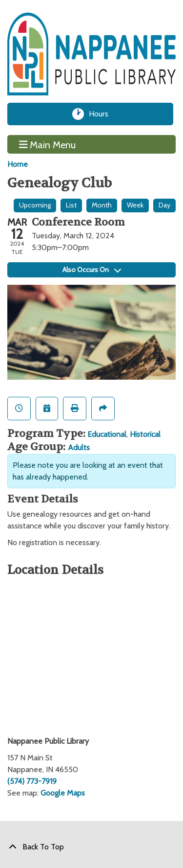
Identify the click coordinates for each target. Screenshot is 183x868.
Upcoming (35, 205)
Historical (145, 434)
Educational (107, 434)
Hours (102, 114)
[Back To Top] (91, 847)
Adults (79, 447)
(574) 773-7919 (32, 781)
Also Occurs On (92, 270)
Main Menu (48, 144)
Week (135, 205)
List (71, 205)
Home (18, 164)
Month (102, 205)
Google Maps (63, 793)
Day (164, 205)
